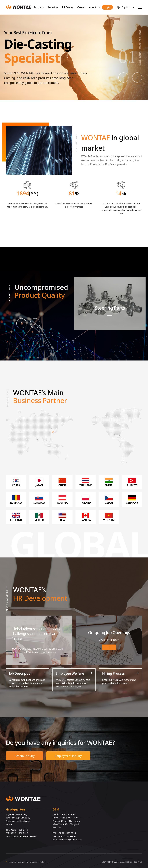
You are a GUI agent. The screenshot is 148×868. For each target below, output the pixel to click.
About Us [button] (94, 7)
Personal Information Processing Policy (27, 862)
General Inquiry (24, 756)
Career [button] (81, 7)
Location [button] (53, 7)
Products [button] (39, 7)
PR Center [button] (67, 7)
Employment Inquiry (68, 756)
